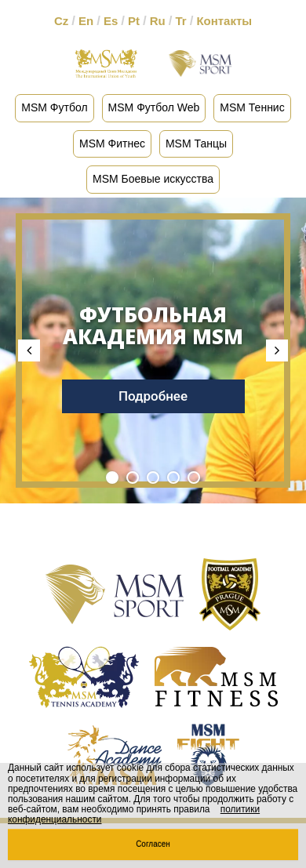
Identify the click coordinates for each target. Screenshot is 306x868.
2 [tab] (133, 478)
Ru (158, 21)
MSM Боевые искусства (153, 179)
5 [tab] (194, 478)
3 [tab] (153, 478)
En (86, 21)
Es (111, 21)
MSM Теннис (252, 107)
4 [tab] (173, 478)
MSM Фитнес (112, 143)
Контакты (224, 21)
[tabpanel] (153, 350)
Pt (134, 21)
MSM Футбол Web (154, 107)
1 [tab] (112, 478)
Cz (61, 21)
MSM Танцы (196, 143)
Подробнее (153, 396)
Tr (180, 21)
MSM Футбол (54, 107)
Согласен (153, 844)
